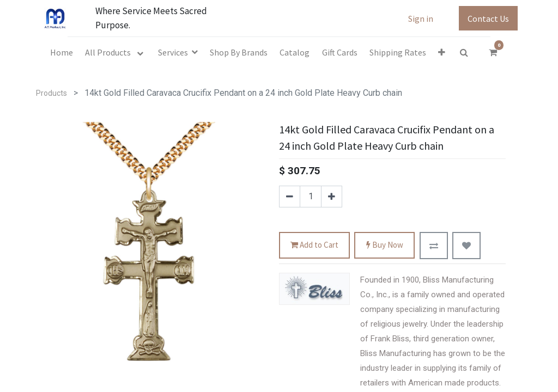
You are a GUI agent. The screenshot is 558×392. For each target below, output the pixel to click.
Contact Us (488, 19)
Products (51, 93)
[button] (442, 52)
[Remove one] (290, 197)
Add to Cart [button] (314, 245)
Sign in (421, 19)
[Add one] (332, 197)
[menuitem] (62, 52)
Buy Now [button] (385, 245)
